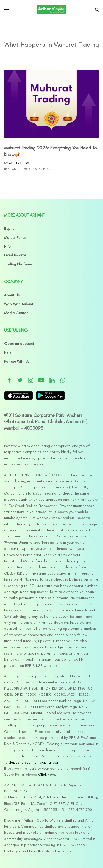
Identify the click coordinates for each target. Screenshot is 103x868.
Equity (9, 228)
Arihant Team (19, 163)
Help (8, 353)
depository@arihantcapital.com (34, 762)
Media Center (16, 313)
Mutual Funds (15, 238)
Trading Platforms (18, 264)
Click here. (47, 774)
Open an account (19, 344)
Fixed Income (15, 255)
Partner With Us (17, 361)
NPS (7, 246)
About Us (12, 295)
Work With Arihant (19, 304)
